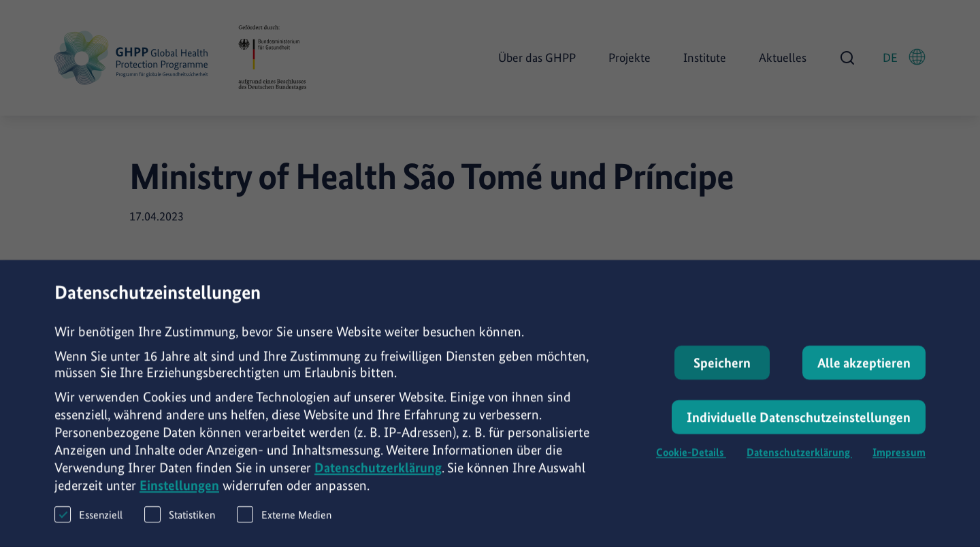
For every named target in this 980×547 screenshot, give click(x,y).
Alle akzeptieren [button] (864, 369)
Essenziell (88, 521)
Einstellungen (179, 492)
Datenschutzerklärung (378, 474)
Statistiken (180, 521)
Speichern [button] (722, 369)
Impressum (899, 459)
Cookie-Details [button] (691, 459)
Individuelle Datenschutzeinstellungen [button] (799, 424)
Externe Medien (284, 521)
